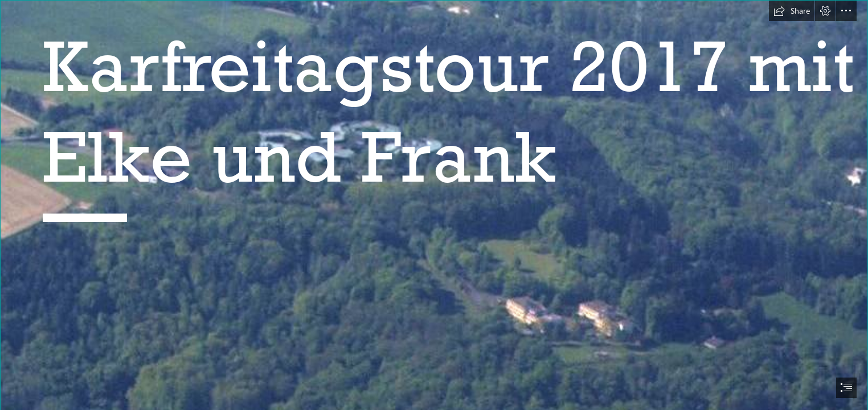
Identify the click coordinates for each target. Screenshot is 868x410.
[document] (434, 205)
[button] (792, 11)
